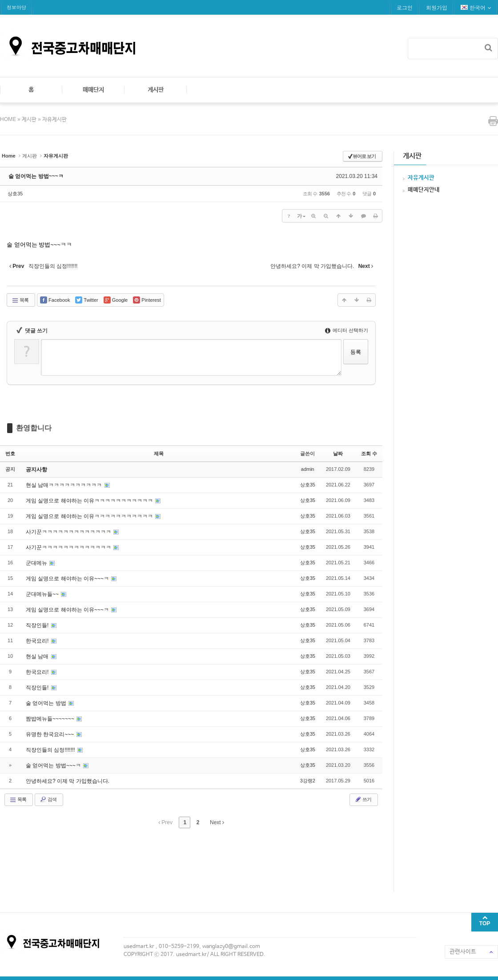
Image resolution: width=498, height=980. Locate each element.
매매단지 (93, 90)
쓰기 (363, 799)
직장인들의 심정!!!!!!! (51, 750)
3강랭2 (308, 781)
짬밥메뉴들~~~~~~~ (51, 719)
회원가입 (437, 7)
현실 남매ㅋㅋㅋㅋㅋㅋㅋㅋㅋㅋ (65, 485)
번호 (10, 454)
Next (217, 822)
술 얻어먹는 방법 (47, 703)
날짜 (338, 454)
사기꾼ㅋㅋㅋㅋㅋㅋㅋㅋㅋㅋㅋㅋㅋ (69, 532)
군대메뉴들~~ (43, 594)
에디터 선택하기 (347, 330)
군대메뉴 (37, 563)
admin (308, 469)
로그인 (405, 7)
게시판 (156, 90)
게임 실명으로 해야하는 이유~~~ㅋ (68, 579)
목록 (20, 300)
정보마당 (16, 7)
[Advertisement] (162, 859)
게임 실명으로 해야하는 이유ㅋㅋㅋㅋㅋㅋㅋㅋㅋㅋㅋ (90, 501)
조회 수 (369, 454)
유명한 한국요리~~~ (51, 734)
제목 (159, 454)
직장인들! (38, 625)
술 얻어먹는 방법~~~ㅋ (36, 176)
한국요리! (38, 641)
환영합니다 (34, 428)
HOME (9, 120)
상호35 (15, 194)
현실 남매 (38, 656)
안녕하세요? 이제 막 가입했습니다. (68, 781)
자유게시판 (54, 120)
